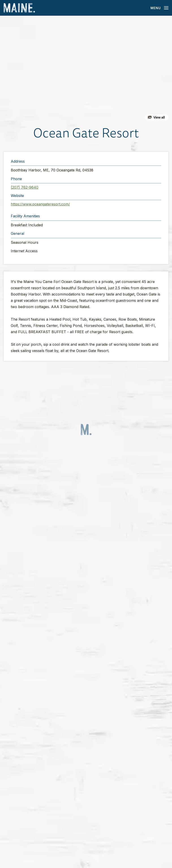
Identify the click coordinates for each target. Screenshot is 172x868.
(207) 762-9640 (25, 187)
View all (159, 117)
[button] (86, 70)
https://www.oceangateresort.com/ (40, 204)
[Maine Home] (19, 8)
